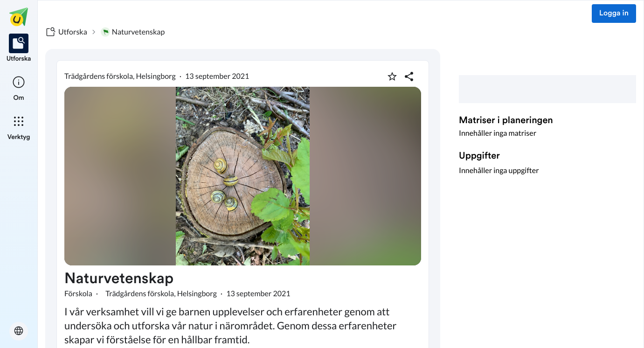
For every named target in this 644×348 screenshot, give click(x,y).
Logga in (614, 14)
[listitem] (19, 49)
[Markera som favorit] (392, 77)
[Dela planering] (409, 77)
